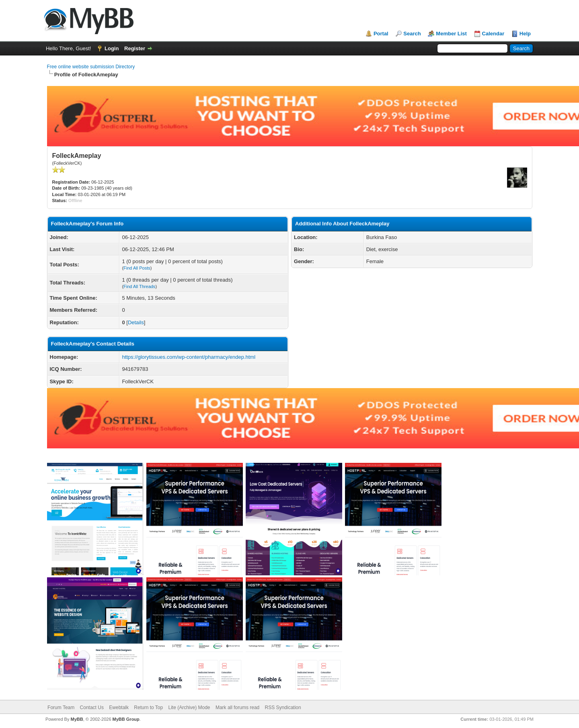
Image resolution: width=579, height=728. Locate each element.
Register (135, 48)
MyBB (77, 719)
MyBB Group (126, 719)
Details (136, 322)
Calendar (493, 34)
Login (112, 48)
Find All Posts (137, 268)
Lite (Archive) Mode (189, 708)
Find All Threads (139, 286)
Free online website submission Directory (91, 67)
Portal (381, 34)
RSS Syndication (283, 708)
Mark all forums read (237, 708)
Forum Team (61, 708)
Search (412, 34)
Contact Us (92, 708)
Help (525, 34)
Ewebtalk (119, 708)
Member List (451, 34)
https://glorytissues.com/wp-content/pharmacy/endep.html (189, 357)
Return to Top (148, 708)
